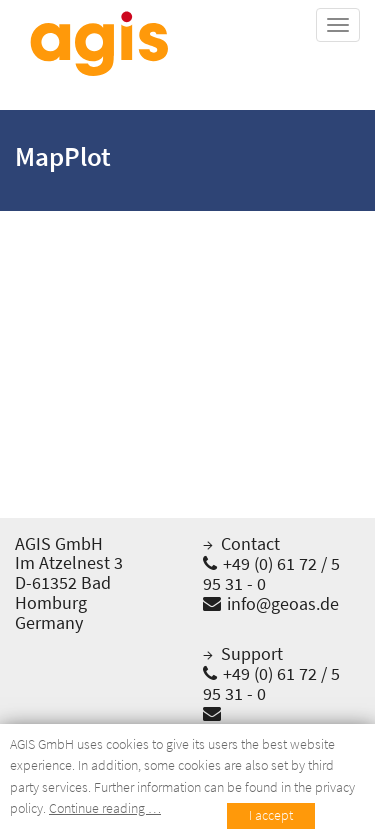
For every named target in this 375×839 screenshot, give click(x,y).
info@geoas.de (271, 603)
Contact (248, 543)
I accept (271, 815)
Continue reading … (105, 808)
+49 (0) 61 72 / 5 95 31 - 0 (271, 573)
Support (250, 653)
